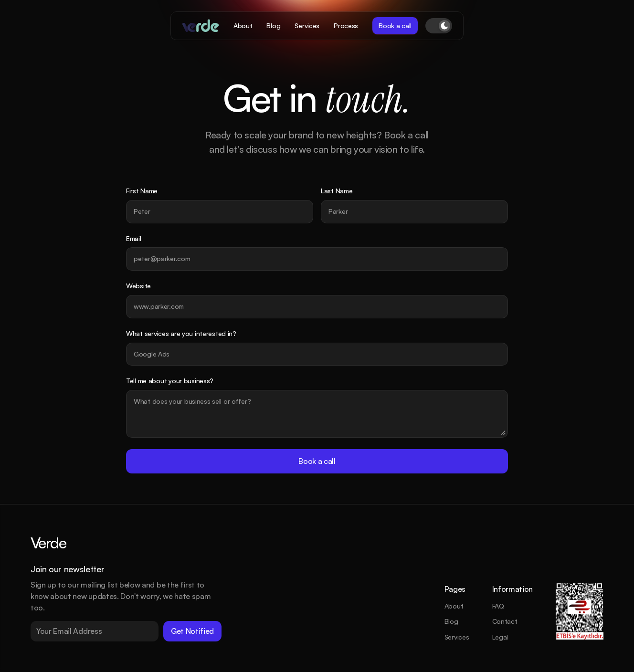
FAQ (498, 606)
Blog (451, 621)
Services (457, 637)
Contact (505, 621)
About (454, 606)
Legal (500, 637)
